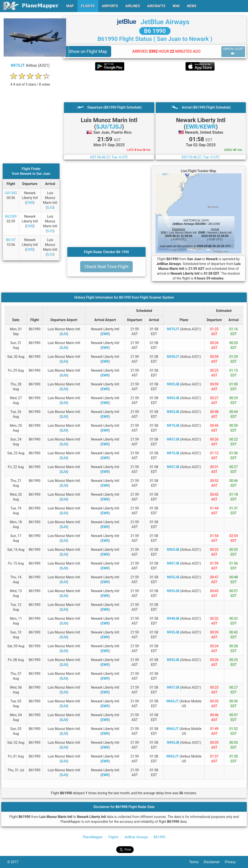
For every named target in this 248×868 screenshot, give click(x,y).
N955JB (173, 577)
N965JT (172, 701)
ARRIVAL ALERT (233, 51)
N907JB (173, 563)
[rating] (30, 82)
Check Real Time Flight (106, 267)
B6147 (11, 240)
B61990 (159, 837)
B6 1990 (155, 31)
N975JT (18, 65)
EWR (30, 203)
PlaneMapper (93, 837)
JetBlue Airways (165, 22)
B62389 (11, 216)
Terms (196, 862)
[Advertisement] (155, 86)
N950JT (173, 357)
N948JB (173, 618)
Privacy (233, 862)
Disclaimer (214, 862)
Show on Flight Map (88, 51)
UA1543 (11, 193)
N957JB (173, 439)
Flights (113, 837)
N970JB (173, 426)
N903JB (173, 384)
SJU (50, 207)
